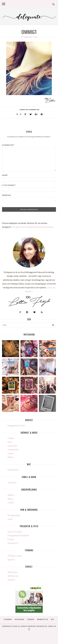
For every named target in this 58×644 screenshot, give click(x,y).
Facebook (8, 619)
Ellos (10, 442)
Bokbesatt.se (43, 619)
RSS (53, 619)
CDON (11, 503)
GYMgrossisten (15, 556)
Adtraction (12, 572)
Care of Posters (15, 532)
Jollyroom (12, 482)
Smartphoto (13, 543)
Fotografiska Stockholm (18, 535)
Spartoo (11, 559)
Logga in (52, 626)
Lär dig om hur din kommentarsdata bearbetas (32, 227)
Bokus (10, 499)
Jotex (10, 519)
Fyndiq (11, 539)
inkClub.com (13, 576)
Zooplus (11, 580)
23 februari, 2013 (29, 37)
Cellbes (11, 438)
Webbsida (7, 195)
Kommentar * (8, 145)
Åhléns (11, 457)
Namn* (5, 175)
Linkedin (31, 619)
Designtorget (14, 515)
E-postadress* (9, 185)
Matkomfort (13, 470)
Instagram (19, 619)
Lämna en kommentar (29, 110)
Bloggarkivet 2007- (17, 426)
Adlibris (11, 495)
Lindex (11, 453)
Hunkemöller (13, 450)
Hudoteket (12, 446)
